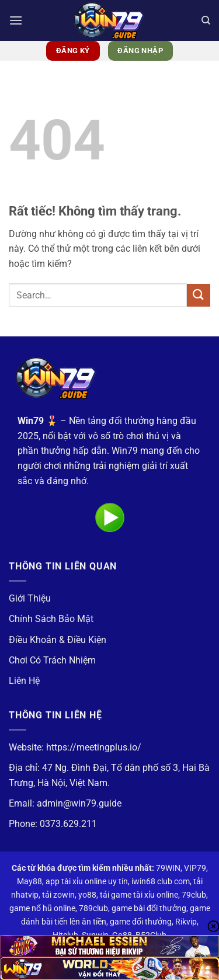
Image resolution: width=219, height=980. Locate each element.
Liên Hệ (24, 681)
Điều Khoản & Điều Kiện (58, 640)
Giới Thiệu (30, 598)
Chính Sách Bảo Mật (51, 619)
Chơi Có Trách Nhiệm (52, 660)
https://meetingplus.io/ (94, 747)
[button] (16, 20)
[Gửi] (199, 295)
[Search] (206, 20)
